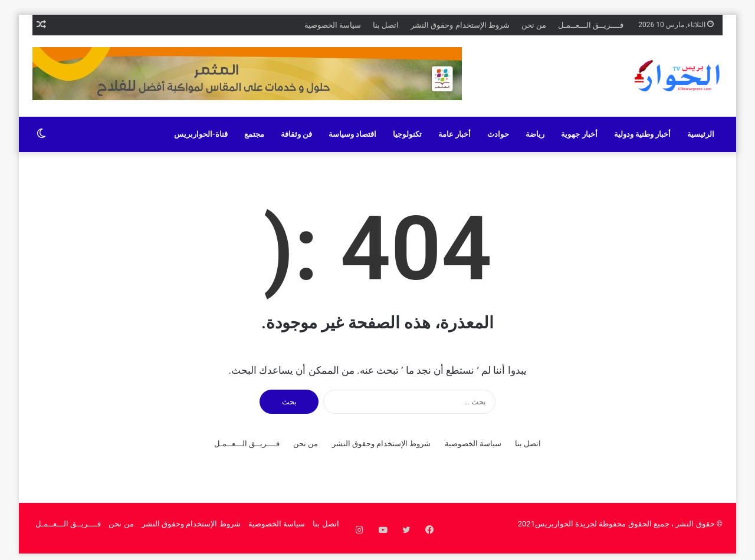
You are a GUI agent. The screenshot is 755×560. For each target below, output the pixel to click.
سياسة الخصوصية (333, 25)
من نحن (534, 25)
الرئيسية (701, 134)
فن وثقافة (296, 134)
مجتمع (254, 134)
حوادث (498, 134)
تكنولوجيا (407, 134)
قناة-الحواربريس (201, 134)
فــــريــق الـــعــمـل (591, 25)
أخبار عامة (454, 134)
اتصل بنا (386, 25)
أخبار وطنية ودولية (642, 134)
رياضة (535, 134)
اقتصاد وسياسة (352, 134)
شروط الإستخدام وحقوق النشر (460, 25)
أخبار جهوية (579, 134)
